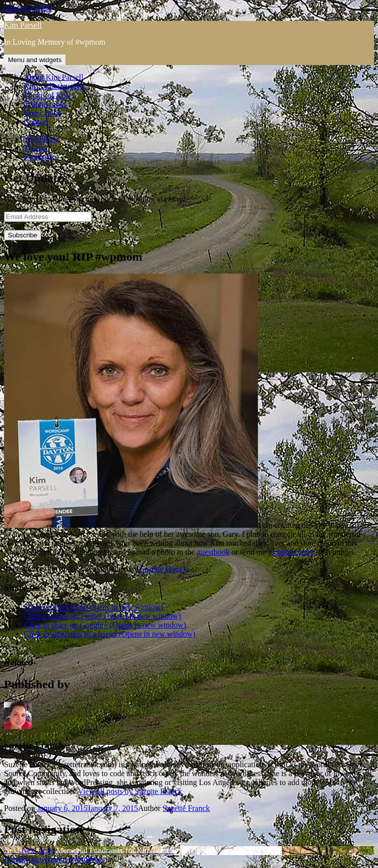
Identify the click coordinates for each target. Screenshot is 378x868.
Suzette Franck (164, 569)
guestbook (213, 552)
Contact (36, 122)
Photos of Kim (47, 95)
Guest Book (43, 113)
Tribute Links (45, 104)
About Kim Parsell (54, 77)
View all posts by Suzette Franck (130, 791)
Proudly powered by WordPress (54, 859)
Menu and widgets (35, 60)
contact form (295, 552)
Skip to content (28, 8)
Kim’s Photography (55, 86)
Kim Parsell (23, 25)
